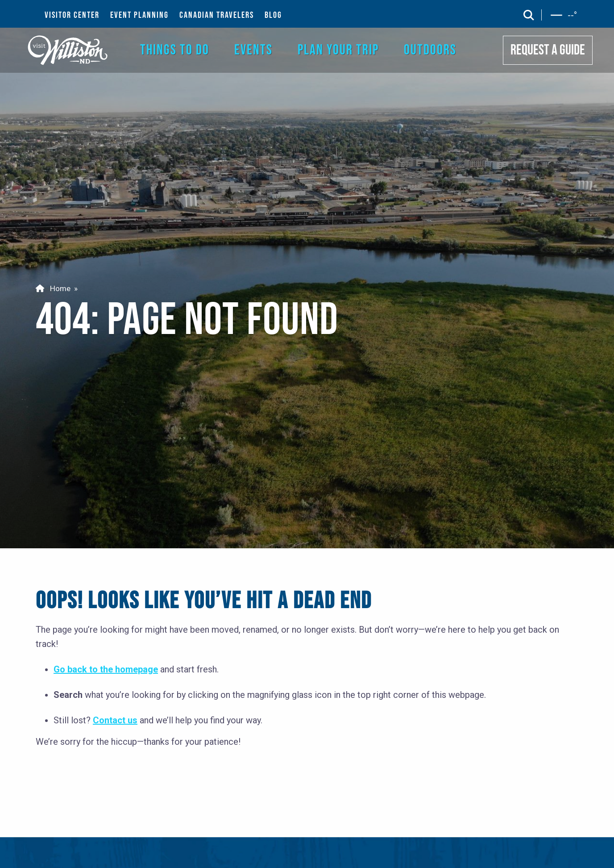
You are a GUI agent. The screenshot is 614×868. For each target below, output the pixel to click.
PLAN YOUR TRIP (338, 50)
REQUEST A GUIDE (548, 50)
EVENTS (253, 50)
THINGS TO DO (175, 50)
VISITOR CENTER (72, 15)
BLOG (273, 15)
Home (53, 288)
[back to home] (68, 50)
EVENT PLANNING (139, 15)
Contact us (115, 720)
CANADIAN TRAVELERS (217, 15)
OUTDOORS (430, 50)
